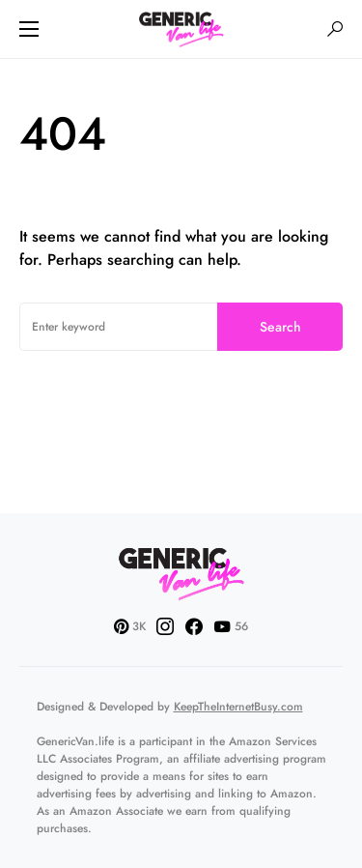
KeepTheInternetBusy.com (238, 707)
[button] (29, 29)
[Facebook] (194, 626)
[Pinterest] (130, 626)
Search (280, 327)
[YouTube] (231, 626)
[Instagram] (165, 626)
